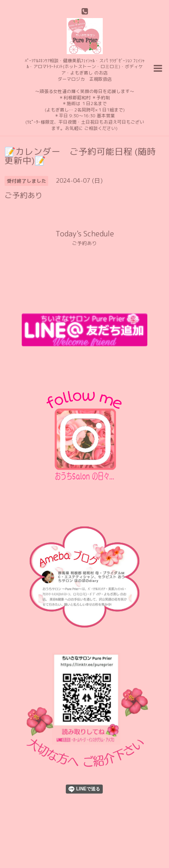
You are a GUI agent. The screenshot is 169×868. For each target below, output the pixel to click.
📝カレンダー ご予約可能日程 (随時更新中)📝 (80, 156)
